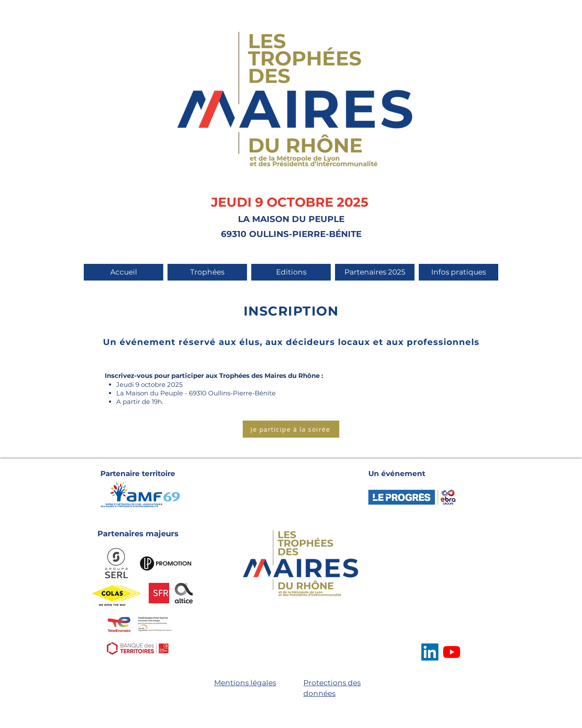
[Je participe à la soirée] (291, 429)
